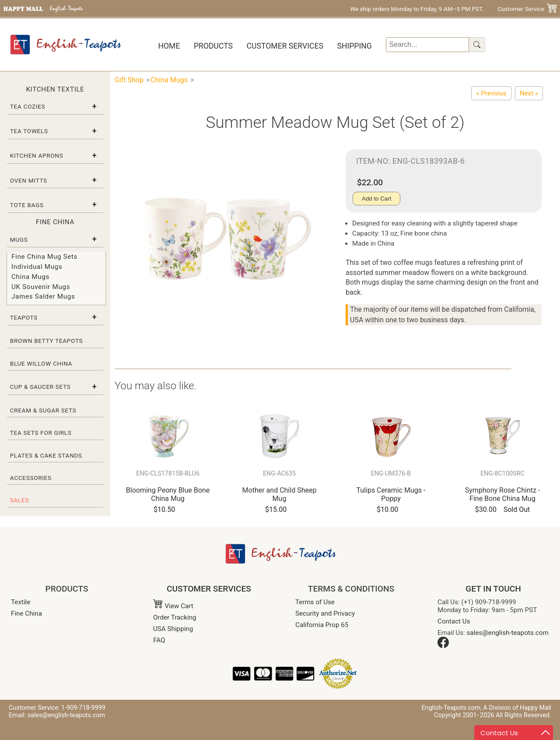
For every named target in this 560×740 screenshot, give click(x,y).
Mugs (19, 240)
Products (213, 46)
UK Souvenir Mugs (41, 287)
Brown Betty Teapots (47, 341)
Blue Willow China (41, 363)
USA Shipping (173, 629)
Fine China (26, 613)
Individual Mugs (37, 267)
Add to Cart (376, 199)
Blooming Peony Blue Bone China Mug (168, 494)
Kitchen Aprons (37, 155)
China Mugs (30, 277)
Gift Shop (129, 80)
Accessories (31, 478)
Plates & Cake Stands (46, 455)
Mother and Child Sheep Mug (280, 494)
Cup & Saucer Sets (40, 387)
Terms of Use (315, 602)
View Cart (173, 606)
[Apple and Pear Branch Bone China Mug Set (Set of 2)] (529, 93)
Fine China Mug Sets (44, 257)
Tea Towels (29, 131)
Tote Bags (27, 205)
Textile (21, 602)
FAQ (159, 640)
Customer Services (285, 46)
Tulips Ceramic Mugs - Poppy (391, 494)
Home (169, 46)
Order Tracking (175, 617)
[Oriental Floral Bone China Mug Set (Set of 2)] (491, 93)
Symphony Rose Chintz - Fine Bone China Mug (503, 494)
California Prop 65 (322, 625)
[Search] (428, 45)
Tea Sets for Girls (41, 433)
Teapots (24, 317)
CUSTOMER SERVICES (209, 589)
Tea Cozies (28, 106)
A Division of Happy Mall (517, 708)
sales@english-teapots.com (508, 633)
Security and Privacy (325, 613)
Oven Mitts (29, 180)
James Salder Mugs (43, 296)
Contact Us (454, 621)
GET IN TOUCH (493, 589)
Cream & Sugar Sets (43, 410)
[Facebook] (443, 646)
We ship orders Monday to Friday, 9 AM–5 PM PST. (417, 9)
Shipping (354, 46)
